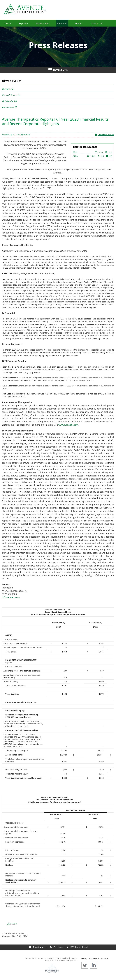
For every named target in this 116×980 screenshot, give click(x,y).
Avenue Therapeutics (68, 960)
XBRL (75, 156)
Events (79, 24)
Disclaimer (93, 959)
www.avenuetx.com (68, 425)
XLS (101, 156)
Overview (7, 89)
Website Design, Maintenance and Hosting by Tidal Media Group (51, 958)
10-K (75, 152)
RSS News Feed (79, 947)
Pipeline (24, 24)
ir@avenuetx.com (11, 597)
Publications (43, 24)
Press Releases (10, 95)
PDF (108, 152)
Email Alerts (8, 107)
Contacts (58, 947)
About (8, 24)
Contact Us (97, 24)
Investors (62, 24)
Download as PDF (104, 135)
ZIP (109, 156)
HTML (99, 152)
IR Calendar (8, 101)
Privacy (84, 959)
